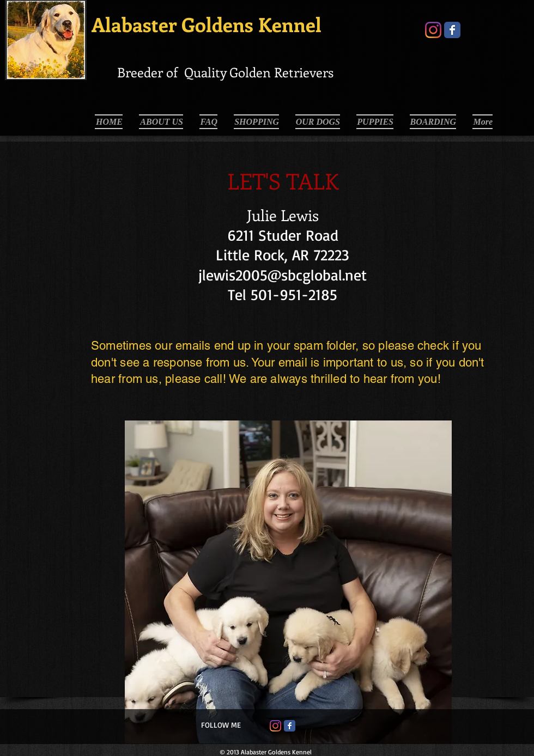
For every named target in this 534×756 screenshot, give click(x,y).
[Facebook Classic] (290, 726)
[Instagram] (433, 30)
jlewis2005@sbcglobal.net (283, 275)
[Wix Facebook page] (452, 30)
